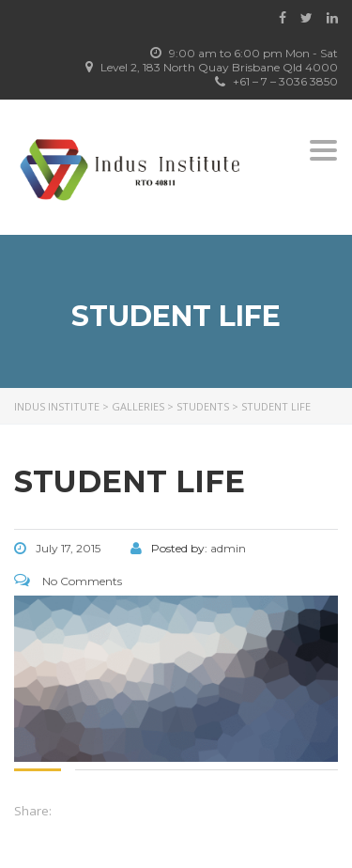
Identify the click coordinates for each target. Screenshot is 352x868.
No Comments (68, 581)
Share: (33, 811)
